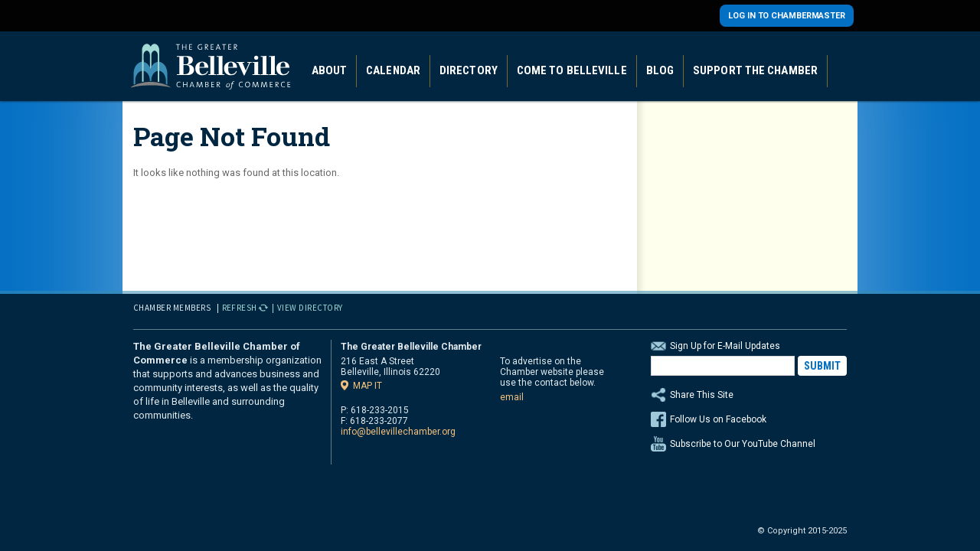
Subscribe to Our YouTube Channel (743, 444)
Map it (367, 385)
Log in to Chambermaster (787, 16)
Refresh (240, 308)
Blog (660, 70)
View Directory (310, 308)
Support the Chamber (755, 70)
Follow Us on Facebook (718, 419)
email (512, 397)
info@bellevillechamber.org (398, 432)
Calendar (393, 70)
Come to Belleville (572, 70)
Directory (469, 70)
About (330, 70)
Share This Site (749, 395)
